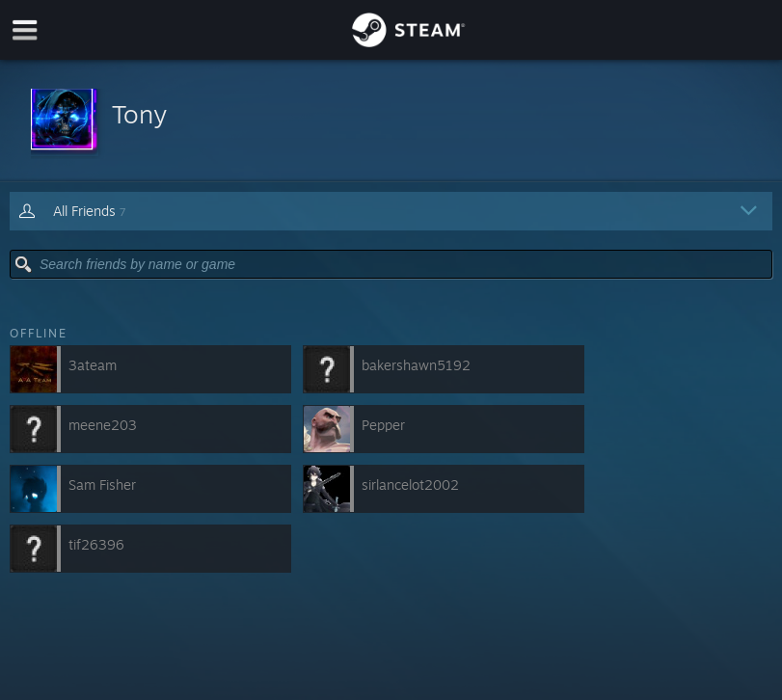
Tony (139, 114)
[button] (391, 121)
